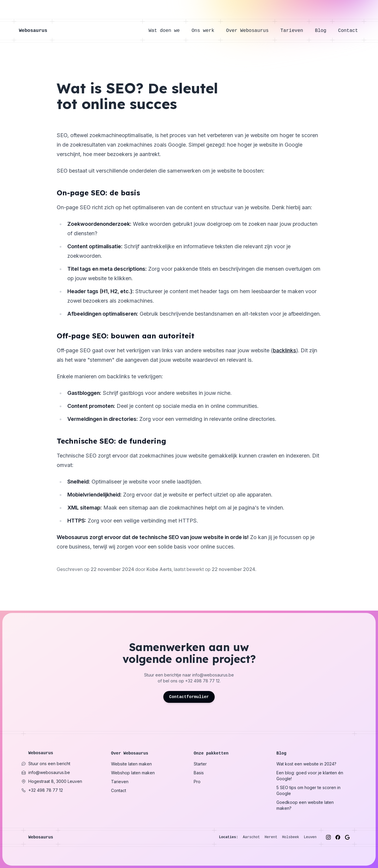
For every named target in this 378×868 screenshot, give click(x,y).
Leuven (310, 837)
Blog (323, 31)
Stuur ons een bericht (46, 764)
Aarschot (251, 837)
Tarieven (295, 31)
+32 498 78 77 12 (202, 681)
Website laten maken (131, 764)
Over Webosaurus (250, 31)
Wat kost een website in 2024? (306, 764)
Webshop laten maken (133, 773)
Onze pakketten (211, 753)
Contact (348, 31)
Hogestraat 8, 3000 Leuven (52, 781)
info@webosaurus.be (213, 675)
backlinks (285, 350)
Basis (199, 773)
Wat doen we (167, 31)
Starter (200, 764)
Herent (271, 837)
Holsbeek (291, 837)
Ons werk (206, 31)
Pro (197, 782)
